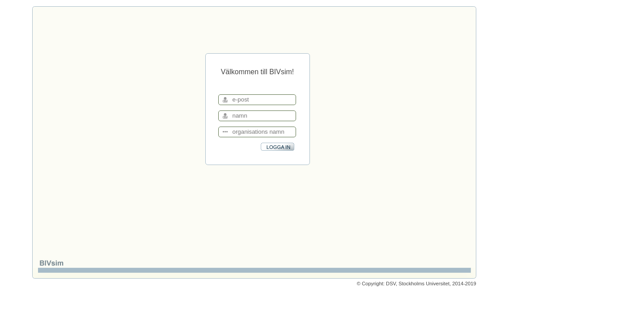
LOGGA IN (278, 147)
